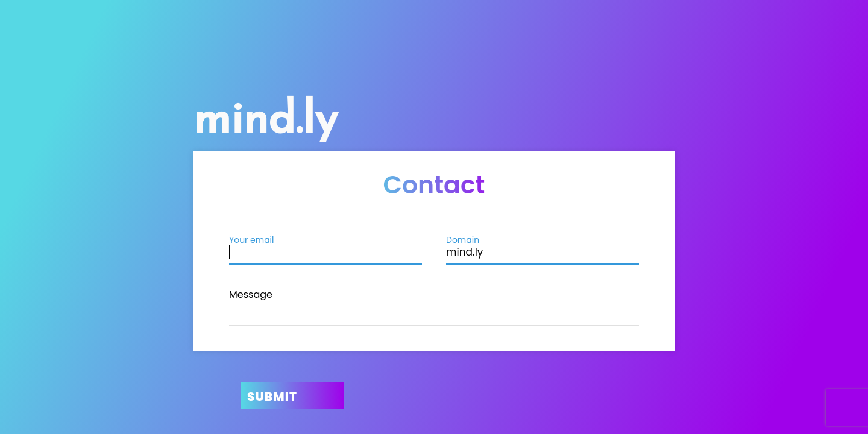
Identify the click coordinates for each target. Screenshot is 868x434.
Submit (272, 397)
